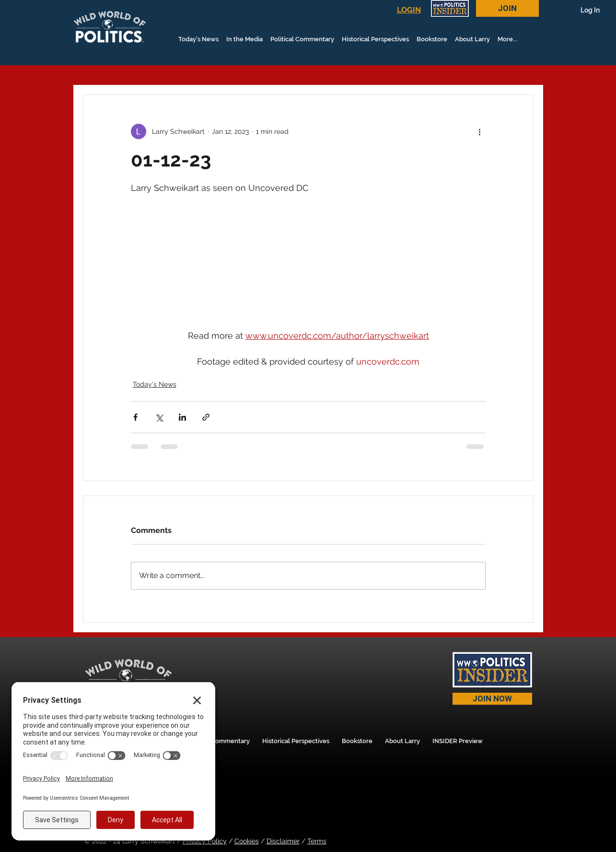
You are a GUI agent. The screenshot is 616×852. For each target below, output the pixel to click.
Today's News (155, 384)
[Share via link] (206, 417)
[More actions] (480, 131)
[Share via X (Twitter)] (159, 417)
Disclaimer (283, 841)
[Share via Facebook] (135, 417)
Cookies (247, 841)
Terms (317, 841)
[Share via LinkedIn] (182, 417)
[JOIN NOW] (492, 699)
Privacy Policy (205, 841)
